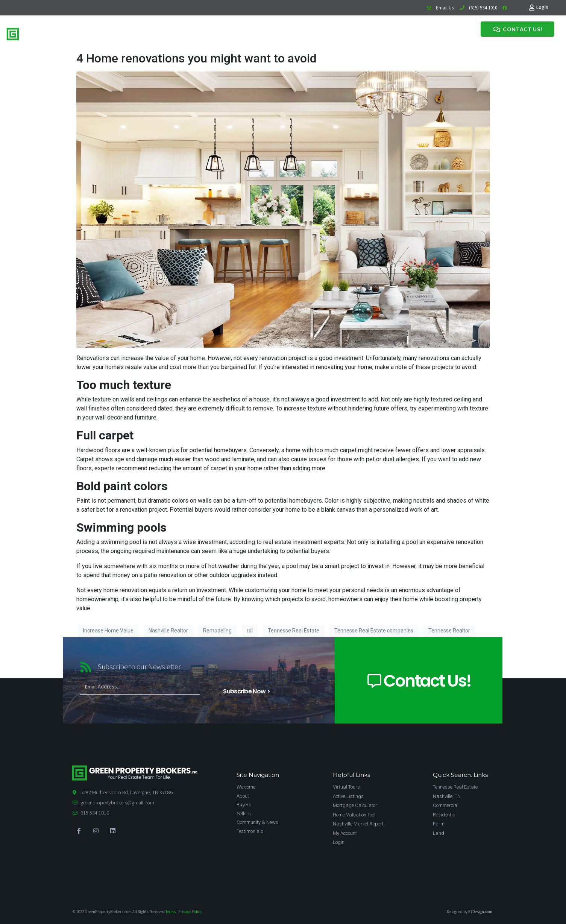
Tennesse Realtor (449, 631)
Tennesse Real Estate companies (374, 631)
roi (250, 631)
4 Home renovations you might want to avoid (197, 58)
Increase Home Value (108, 631)
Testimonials (241, 33)
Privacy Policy (190, 912)
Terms (171, 912)
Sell (159, 33)
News (215, 33)
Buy (145, 33)
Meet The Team (186, 33)
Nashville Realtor (168, 631)
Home (129, 33)
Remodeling (217, 631)
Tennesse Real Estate (294, 631)
